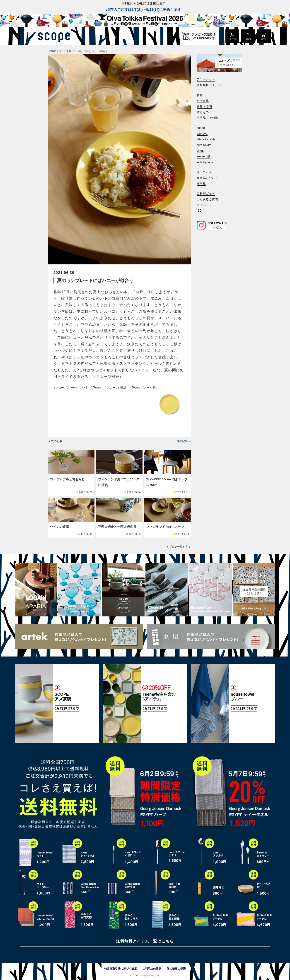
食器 (200, 95)
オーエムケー (206, 172)
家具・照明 (204, 107)
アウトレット (206, 79)
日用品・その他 (207, 118)
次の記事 (57, 441)
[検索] (200, 211)
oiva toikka (204, 145)
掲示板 (201, 183)
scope (201, 128)
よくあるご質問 (207, 199)
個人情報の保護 (176, 969)
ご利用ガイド (206, 193)
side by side (205, 162)
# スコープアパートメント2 (70, 388)
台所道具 (203, 101)
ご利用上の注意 (152, 969)
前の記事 (182, 441)
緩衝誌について (207, 178)
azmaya (202, 134)
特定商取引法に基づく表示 (121, 969)
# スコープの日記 (116, 388)
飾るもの (203, 112)
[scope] (53, 36)
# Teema (96, 388)
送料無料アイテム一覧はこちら (145, 941)
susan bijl (203, 156)
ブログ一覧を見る (180, 547)
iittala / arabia (206, 139)
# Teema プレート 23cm (145, 388)
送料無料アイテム (209, 85)
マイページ (204, 205)
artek (200, 151)
